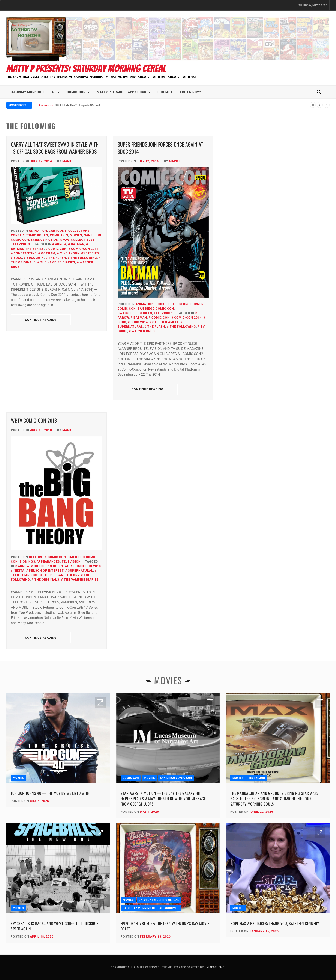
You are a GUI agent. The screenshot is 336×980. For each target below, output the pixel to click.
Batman (78, 244)
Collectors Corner (186, 304)
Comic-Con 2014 (85, 249)
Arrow (61, 244)
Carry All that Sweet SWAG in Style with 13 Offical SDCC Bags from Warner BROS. (55, 148)
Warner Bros (143, 331)
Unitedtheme (215, 967)
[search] (319, 92)
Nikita (19, 570)
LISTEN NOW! (190, 92)
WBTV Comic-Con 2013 (34, 420)
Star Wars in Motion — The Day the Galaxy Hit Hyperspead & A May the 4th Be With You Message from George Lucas (163, 799)
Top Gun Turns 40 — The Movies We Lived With (50, 793)
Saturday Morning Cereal (35, 92)
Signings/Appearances (40, 561)
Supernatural (81, 570)
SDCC (18, 258)
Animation (38, 231)
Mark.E (68, 161)
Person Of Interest (46, 570)
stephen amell (166, 322)
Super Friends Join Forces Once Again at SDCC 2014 (160, 148)
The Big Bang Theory (61, 575)
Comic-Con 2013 (87, 566)
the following (84, 258)
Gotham (48, 253)
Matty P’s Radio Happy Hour (124, 92)
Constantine (25, 253)
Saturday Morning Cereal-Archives (151, 908)
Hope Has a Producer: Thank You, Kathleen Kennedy (275, 923)
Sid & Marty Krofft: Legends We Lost (78, 105)
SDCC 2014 (35, 258)
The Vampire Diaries (58, 262)
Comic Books (37, 235)
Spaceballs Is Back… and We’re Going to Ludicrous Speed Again (55, 926)
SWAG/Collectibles (77, 240)
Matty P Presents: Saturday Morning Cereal (86, 69)
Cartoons (58, 231)
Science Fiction (45, 240)
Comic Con (59, 235)
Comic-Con (78, 92)
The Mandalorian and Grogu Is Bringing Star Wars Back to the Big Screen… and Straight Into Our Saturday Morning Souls (275, 799)
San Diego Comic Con (156, 309)
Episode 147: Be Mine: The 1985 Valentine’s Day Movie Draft (165, 926)
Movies (76, 235)
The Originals (47, 579)
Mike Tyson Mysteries (79, 253)
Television (20, 244)
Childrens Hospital (51, 566)
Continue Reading (41, 320)
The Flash (57, 258)
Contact (165, 92)
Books (161, 304)
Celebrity (37, 557)
